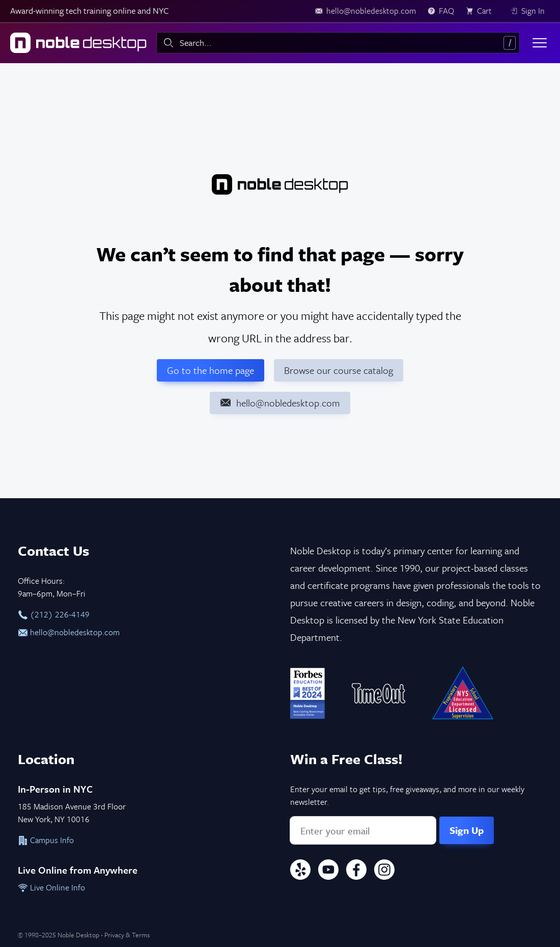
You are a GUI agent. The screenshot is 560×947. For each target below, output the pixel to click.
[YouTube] (328, 871)
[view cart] (482, 11)
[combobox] (338, 43)
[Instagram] (384, 871)
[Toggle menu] (540, 43)
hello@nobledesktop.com (69, 632)
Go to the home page (211, 370)
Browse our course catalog (339, 370)
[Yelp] (300, 871)
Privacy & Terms (127, 935)
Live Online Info (51, 887)
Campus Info (46, 840)
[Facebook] (356, 871)
